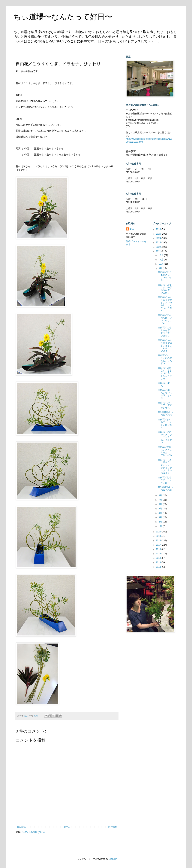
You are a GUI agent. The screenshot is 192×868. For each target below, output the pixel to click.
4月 (160, 513)
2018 (159, 541)
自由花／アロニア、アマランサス (165, 405)
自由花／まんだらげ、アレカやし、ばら (165, 319)
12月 (161, 255)
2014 (159, 558)
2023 (159, 242)
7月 (160, 500)
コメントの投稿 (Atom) (33, 832)
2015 (159, 554)
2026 (159, 229)
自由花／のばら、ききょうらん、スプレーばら (165, 451)
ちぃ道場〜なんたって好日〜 (63, 17)
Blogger (113, 859)
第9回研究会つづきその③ (165, 489)
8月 (160, 495)
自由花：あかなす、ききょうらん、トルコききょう (165, 373)
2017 (159, 545)
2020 (159, 532)
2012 (159, 567)
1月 (160, 526)
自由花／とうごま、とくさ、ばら (165, 480)
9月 (160, 268)
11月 (161, 260)
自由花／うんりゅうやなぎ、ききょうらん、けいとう (165, 346)
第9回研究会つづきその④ (165, 414)
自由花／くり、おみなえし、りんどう (165, 359)
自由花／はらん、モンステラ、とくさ (165, 394)
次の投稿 (21, 827)
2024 (159, 238)
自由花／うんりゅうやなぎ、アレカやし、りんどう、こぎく (165, 304)
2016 (159, 549)
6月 (160, 504)
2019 (159, 536)
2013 (159, 562)
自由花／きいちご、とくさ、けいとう (165, 423)
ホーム (67, 827)
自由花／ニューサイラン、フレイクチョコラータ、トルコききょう (165, 466)
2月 (160, 522)
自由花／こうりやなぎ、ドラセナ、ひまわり (165, 332)
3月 (160, 517)
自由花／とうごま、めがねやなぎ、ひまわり (165, 289)
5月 (160, 509)
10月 (161, 264)
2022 (159, 247)
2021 (159, 251)
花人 (132, 229)
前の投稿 (113, 827)
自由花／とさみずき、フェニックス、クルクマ (165, 437)
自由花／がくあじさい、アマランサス (165, 276)
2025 (159, 234)
